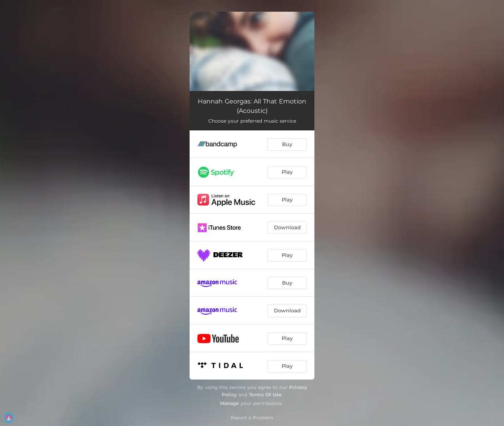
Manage (230, 403)
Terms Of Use (265, 395)
